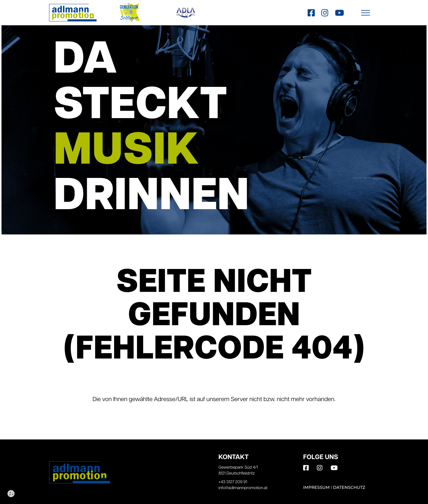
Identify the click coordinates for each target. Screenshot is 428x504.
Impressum (316, 487)
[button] (366, 13)
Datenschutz (349, 487)
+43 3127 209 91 (233, 482)
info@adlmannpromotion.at (243, 488)
